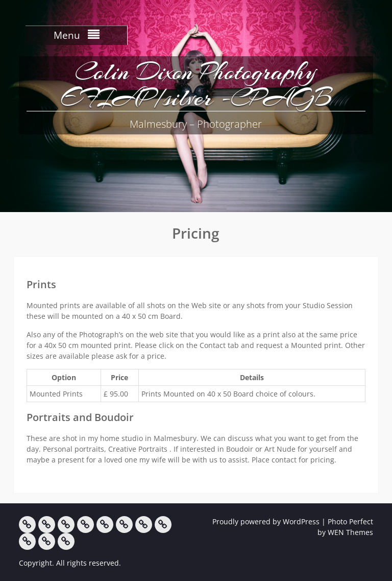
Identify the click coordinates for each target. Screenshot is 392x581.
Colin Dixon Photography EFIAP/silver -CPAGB (196, 85)
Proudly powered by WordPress (266, 521)
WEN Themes (350, 532)
